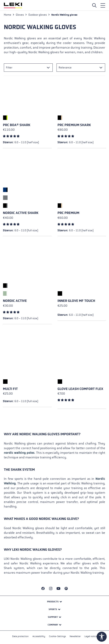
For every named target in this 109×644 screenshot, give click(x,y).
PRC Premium (68, 213)
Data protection (20, 636)
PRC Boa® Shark (17, 125)
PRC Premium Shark (74, 125)
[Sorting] (81, 68)
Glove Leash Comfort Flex (80, 389)
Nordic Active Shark (21, 213)
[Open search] (94, 5)
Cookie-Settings (57, 636)
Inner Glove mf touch (76, 301)
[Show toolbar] (102, 637)
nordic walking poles (19, 453)
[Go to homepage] (13, 5)
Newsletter (75, 636)
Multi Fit (10, 389)
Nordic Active (15, 301)
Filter (9, 68)
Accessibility (39, 636)
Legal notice (91, 636)
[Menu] (103, 5)
